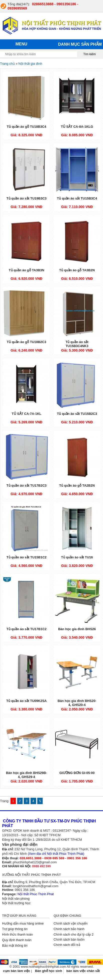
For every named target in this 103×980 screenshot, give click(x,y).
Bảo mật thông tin (15, 945)
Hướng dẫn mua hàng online (23, 923)
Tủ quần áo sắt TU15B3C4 (77, 198)
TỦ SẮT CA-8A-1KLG (77, 127)
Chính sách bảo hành (69, 929)
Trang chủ (7, 64)
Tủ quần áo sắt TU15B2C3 (77, 414)
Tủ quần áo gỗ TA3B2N (77, 270)
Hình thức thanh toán (17, 934)
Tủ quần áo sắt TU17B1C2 (27, 629)
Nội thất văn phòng (16, 899)
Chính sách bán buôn (69, 939)
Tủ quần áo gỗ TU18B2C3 (26, 342)
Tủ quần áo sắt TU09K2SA (26, 701)
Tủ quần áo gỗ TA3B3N (27, 270)
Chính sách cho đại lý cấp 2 (74, 934)
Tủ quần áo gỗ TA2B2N (77, 485)
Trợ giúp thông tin (15, 929)
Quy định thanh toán (17, 940)
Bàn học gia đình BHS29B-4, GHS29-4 (27, 775)
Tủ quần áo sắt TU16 (77, 557)
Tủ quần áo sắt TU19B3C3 (27, 198)
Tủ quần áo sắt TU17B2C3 (27, 485)
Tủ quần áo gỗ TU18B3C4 (26, 127)
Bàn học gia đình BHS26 (77, 629)
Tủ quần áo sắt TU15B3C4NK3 (77, 344)
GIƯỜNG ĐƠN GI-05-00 (77, 773)
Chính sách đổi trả (67, 945)
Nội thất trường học (16, 903)
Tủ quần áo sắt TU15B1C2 (27, 557)
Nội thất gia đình (30, 64)
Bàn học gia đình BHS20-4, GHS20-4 (77, 703)
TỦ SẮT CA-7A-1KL (27, 414)
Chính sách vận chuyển (71, 923)
